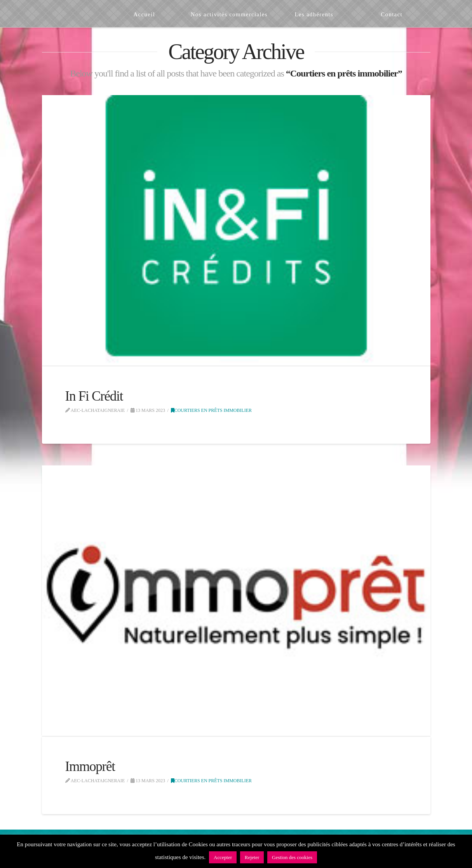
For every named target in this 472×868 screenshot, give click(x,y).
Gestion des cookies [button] (292, 857)
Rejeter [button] (252, 857)
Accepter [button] (223, 857)
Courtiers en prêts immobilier (211, 410)
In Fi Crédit (94, 396)
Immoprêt (90, 766)
